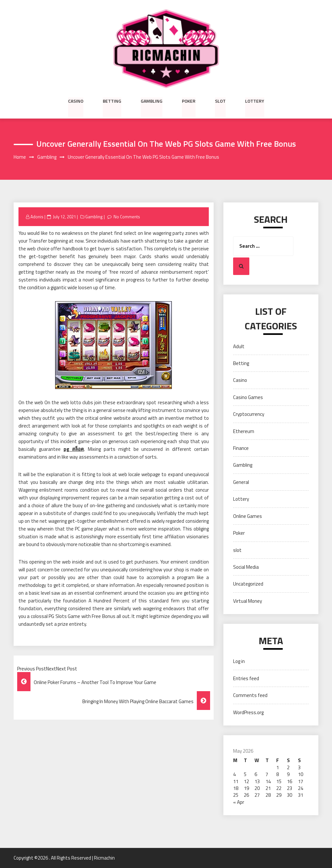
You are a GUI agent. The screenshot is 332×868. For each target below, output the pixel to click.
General (241, 482)
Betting (112, 101)
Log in (239, 662)
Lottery (255, 101)
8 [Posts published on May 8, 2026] (278, 774)
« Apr (239, 802)
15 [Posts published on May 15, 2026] (279, 781)
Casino (76, 101)
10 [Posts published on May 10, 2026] (301, 774)
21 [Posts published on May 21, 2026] (268, 788)
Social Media (246, 567)
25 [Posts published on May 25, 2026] (236, 795)
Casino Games (248, 397)
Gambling (152, 101)
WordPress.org (248, 712)
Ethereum (244, 431)
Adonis (37, 217)
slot (220, 101)
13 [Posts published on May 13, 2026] (257, 781)
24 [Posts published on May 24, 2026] (301, 788)
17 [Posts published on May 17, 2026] (301, 781)
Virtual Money (248, 601)
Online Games (248, 516)
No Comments (127, 217)
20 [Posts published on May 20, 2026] (257, 788)
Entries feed (246, 678)
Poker (189, 101)
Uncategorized (248, 584)
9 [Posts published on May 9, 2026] (288, 774)
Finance (241, 448)
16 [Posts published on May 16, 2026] (290, 781)
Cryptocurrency (249, 414)
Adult (239, 346)
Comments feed (250, 695)
